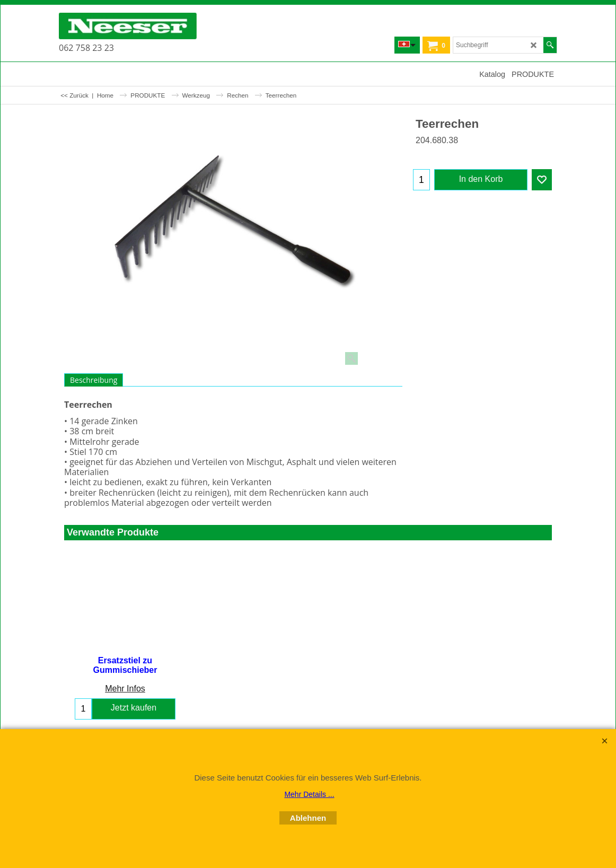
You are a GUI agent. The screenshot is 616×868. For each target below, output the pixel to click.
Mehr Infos (125, 689)
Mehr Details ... (309, 794)
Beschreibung (94, 380)
